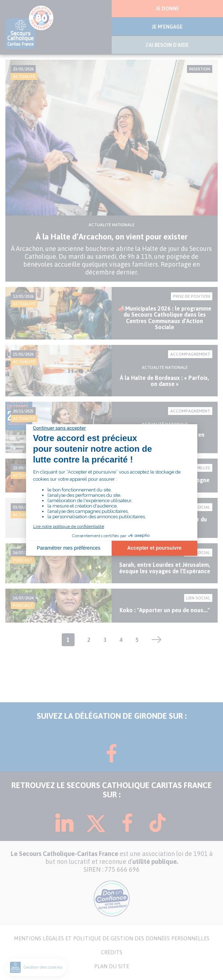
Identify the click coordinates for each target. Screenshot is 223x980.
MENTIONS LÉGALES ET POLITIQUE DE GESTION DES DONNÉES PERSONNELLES (112, 939)
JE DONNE (167, 9)
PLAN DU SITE (112, 966)
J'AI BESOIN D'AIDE (167, 45)
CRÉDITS (112, 952)
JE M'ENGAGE (167, 27)
